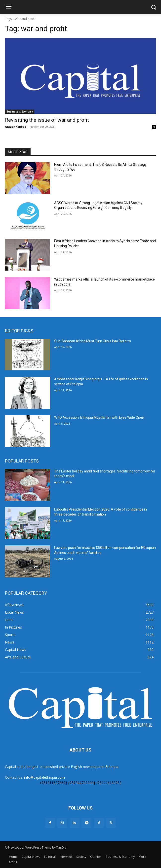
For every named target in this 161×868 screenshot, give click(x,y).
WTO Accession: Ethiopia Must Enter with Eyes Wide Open (99, 417)
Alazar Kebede (16, 127)
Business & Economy (20, 112)
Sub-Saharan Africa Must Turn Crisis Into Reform (93, 341)
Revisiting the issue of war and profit (47, 120)
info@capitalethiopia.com (44, 777)
